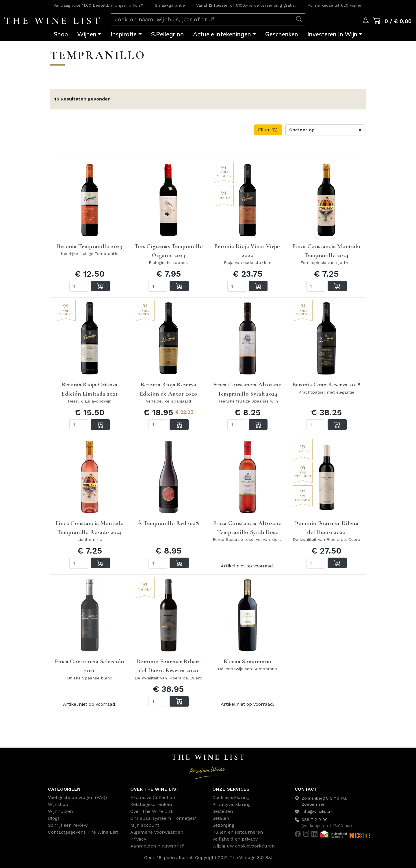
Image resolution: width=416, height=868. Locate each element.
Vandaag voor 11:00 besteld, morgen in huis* (98, 5)
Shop (61, 34)
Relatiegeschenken (151, 804)
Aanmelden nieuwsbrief (157, 846)
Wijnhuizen (60, 811)
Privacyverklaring (231, 804)
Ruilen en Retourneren (238, 832)
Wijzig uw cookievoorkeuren (244, 846)
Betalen (221, 818)
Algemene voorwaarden (157, 832)
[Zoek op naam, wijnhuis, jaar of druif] (202, 19)
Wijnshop (58, 804)
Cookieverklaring (231, 797)
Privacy (138, 839)
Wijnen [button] (87, 34)
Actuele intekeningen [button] (222, 34)
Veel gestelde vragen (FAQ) (77, 797)
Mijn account (145, 825)
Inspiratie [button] (124, 34)
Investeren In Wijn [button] (332, 34)
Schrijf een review (68, 825)
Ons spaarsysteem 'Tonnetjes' (163, 818)
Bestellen (223, 811)
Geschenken (282, 34)
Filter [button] (268, 130)
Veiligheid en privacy (235, 839)
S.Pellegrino (167, 34)
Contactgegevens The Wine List (83, 832)
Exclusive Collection (153, 797)
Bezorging (223, 825)
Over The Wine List (151, 811)
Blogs (54, 818)
